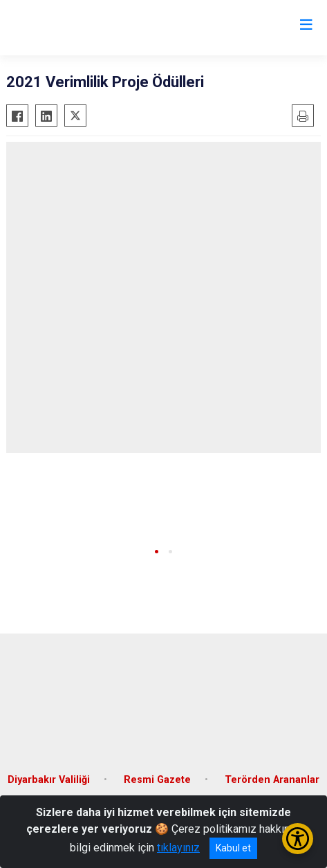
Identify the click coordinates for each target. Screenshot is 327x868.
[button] (157, 552)
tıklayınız (178, 848)
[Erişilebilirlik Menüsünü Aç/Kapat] (298, 839)
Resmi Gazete (157, 780)
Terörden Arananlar (272, 780)
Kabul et (233, 848)
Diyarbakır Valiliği (49, 780)
